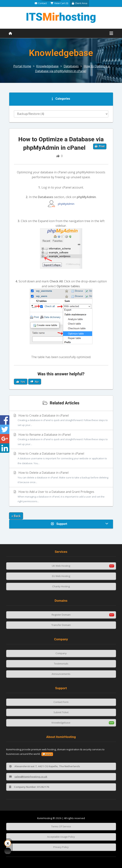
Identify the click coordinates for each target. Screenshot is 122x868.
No (35, 382)
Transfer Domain (61, 625)
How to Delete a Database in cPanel (61, 478)
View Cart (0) (59, 3)
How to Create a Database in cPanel (61, 421)
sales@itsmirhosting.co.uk (28, 777)
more (47, 754)
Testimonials (61, 664)
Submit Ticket (61, 712)
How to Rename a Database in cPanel (61, 440)
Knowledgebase (47, 66)
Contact (41, 3)
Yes (21, 382)
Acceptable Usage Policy (61, 837)
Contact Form (61, 702)
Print (100, 146)
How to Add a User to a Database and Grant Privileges (61, 497)
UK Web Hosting (61, 566)
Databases (71, 66)
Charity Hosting (61, 586)
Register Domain (61, 615)
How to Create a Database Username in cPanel (61, 459)
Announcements (61, 674)
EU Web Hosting (61, 576)
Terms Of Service (61, 826)
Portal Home (22, 66)
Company (61, 653)
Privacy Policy (61, 847)
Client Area (80, 3)
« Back (16, 516)
